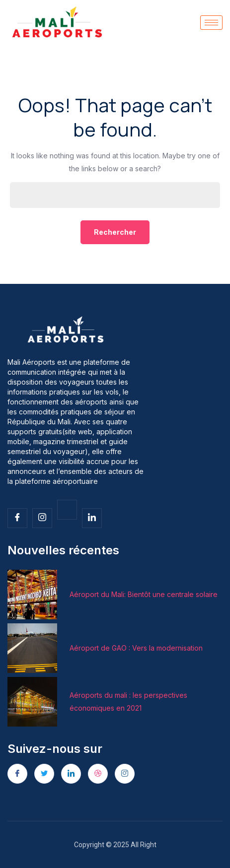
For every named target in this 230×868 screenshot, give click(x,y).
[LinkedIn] (71, 774)
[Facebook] (17, 518)
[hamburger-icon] (211, 23)
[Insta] (42, 518)
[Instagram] (125, 774)
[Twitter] (67, 510)
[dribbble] (98, 774)
